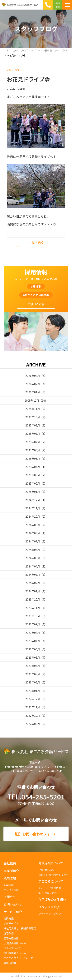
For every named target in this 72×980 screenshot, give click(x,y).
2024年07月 (33, 541)
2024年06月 (33, 550)
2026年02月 (33, 384)
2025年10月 (33, 417)
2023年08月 (33, 633)
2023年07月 (33, 641)
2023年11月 (33, 608)
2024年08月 (33, 533)
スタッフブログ (20, 50)
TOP (6, 50)
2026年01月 (33, 392)
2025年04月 (33, 467)
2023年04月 (33, 666)
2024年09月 (33, 525)
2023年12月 (33, 599)
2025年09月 (33, 425)
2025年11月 (33, 409)
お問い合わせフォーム (40, 834)
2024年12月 (33, 500)
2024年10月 (33, 516)
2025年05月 (33, 459)
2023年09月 (33, 624)
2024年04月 (33, 566)
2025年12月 (32, 400)
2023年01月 (33, 691)
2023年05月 (33, 657)
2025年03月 (33, 475)
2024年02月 (33, 583)
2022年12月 (33, 699)
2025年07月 (33, 442)
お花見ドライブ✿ (16, 55)
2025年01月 (33, 492)
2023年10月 (33, 616)
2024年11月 (33, 508)
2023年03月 (33, 674)
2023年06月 (33, 649)
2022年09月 (33, 724)
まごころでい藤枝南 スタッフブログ (50, 50)
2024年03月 (33, 575)
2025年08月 (33, 434)
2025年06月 (33, 450)
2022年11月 (33, 707)
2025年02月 (33, 483)
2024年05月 (33, 558)
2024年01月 (33, 591)
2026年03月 (33, 376)
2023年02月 (33, 682)
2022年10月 (33, 716)
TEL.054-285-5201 (36, 797)
